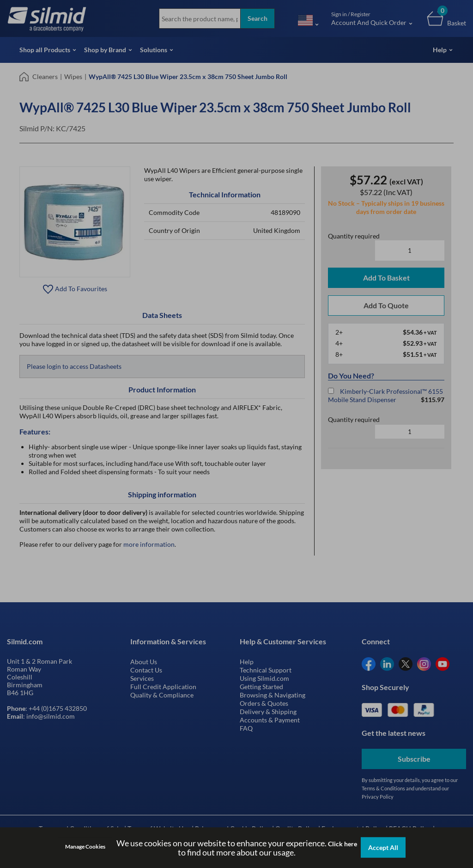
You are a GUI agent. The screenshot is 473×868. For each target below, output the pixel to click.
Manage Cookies (85, 847)
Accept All (383, 847)
